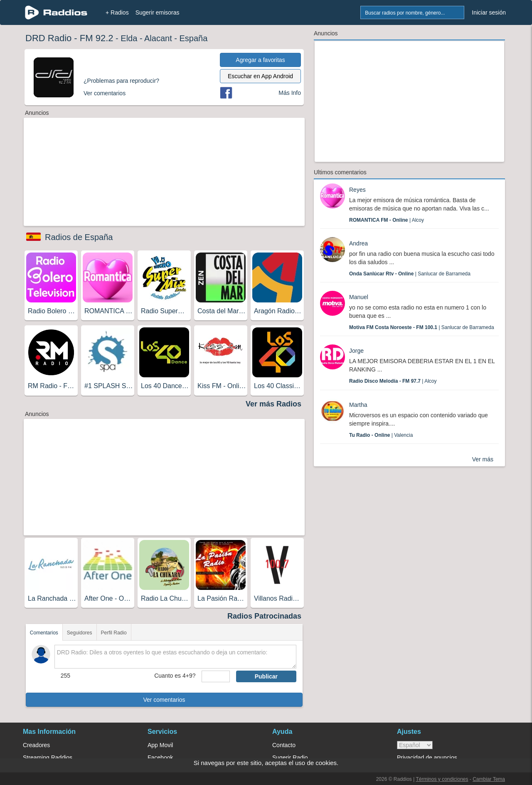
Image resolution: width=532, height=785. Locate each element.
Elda (129, 38)
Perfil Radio (114, 633)
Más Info (290, 93)
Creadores (36, 745)
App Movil (160, 745)
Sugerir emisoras (158, 12)
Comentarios (44, 633)
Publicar (266, 676)
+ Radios (117, 12)
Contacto (284, 745)
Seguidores (80, 633)
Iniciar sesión (489, 12)
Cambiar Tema (489, 779)
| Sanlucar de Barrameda (410, 274)
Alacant (158, 38)
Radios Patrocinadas (264, 616)
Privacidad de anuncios (427, 758)
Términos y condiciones (442, 779)
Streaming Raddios (48, 758)
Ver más (483, 459)
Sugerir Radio (290, 758)
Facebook (160, 758)
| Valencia (381, 435)
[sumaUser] (216, 676)
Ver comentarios (164, 700)
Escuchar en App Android (260, 76)
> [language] (415, 745)
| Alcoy (387, 220)
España (194, 38)
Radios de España (79, 237)
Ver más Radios (273, 404)
